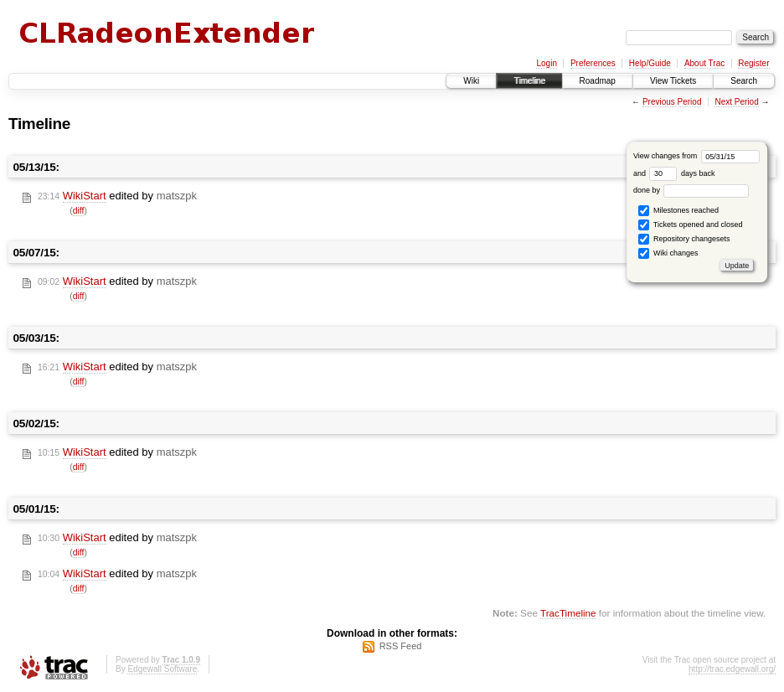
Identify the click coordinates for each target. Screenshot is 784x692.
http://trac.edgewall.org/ (732, 669)
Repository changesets (684, 239)
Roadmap (598, 81)
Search (744, 81)
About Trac (704, 63)
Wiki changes (668, 253)
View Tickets (673, 81)
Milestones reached (678, 211)
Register (753, 63)
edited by (117, 196)
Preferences (593, 63)
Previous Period (672, 102)
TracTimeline (568, 613)
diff (79, 211)
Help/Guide (650, 63)
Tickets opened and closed (690, 225)
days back (682, 173)
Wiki (471, 81)
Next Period (736, 102)
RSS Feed (401, 646)
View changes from (696, 156)
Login (546, 63)
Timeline (529, 81)
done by (691, 190)
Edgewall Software (162, 669)
